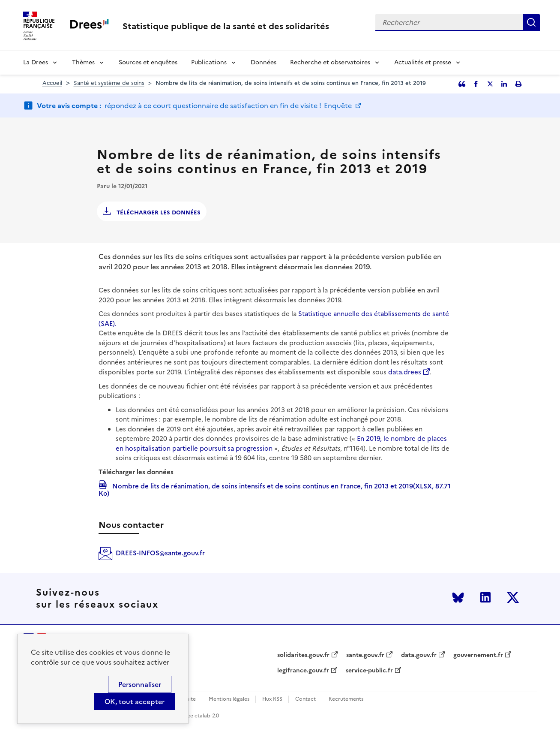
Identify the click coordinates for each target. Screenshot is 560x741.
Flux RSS (272, 699)
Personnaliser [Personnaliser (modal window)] (140, 684)
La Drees (36, 62)
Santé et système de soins (109, 83)
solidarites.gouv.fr (303, 655)
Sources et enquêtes (148, 62)
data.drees (405, 372)
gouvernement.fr (478, 655)
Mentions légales (229, 699)
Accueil (52, 83)
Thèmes (83, 62)
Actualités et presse (423, 62)
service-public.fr (369, 671)
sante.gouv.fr (365, 655)
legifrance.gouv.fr (303, 671)
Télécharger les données (158, 212)
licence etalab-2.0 (197, 716)
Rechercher (531, 22)
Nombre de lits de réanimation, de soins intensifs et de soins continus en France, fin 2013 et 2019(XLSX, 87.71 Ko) (275, 489)
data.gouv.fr (419, 655)
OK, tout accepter (135, 702)
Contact (305, 699)
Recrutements (346, 699)
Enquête (339, 105)
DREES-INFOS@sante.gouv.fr (160, 553)
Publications (209, 62)
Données (264, 62)
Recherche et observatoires (330, 62)
